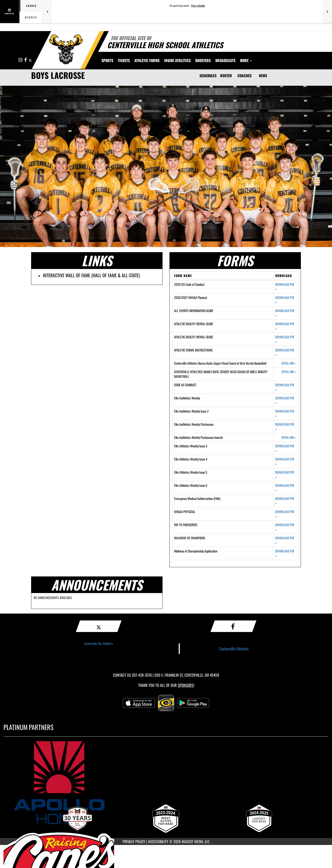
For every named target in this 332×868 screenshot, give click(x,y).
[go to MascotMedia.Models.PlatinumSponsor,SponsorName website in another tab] (166, 783)
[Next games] (327, 12)
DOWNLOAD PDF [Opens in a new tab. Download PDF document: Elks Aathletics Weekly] (285, 400)
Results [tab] (31, 17)
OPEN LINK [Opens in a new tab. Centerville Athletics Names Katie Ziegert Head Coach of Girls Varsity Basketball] (289, 363)
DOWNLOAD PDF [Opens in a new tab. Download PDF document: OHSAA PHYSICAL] (285, 514)
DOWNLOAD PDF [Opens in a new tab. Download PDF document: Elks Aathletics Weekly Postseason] (285, 427)
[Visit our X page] (30, 60)
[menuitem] (225, 60)
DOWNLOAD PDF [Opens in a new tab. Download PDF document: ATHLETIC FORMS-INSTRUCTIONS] (285, 352)
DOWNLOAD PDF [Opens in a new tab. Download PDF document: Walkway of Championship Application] (285, 553)
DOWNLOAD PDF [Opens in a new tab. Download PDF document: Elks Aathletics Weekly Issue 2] (285, 413)
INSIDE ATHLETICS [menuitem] (177, 60)
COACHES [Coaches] (245, 76)
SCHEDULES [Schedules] (208, 76)
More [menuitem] (246, 60)
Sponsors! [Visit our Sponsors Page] (186, 685)
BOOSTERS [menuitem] (203, 60)
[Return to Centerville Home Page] (66, 50)
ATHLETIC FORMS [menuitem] (147, 60)
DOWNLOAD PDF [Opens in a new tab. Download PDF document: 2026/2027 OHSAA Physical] (285, 300)
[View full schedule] (10, 12)
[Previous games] (47, 12)
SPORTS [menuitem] (107, 60)
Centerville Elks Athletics (99, 643)
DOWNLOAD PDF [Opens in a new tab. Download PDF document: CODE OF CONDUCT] (285, 387)
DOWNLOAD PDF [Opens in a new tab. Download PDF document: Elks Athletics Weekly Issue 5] (285, 475)
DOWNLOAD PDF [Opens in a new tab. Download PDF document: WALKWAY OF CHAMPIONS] (285, 540)
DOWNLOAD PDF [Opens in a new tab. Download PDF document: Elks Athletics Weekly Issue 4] (285, 461)
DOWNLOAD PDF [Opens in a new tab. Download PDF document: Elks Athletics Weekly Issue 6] (285, 488)
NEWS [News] (263, 76)
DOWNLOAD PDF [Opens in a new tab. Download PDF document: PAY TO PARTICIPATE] (285, 527)
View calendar (198, 6)
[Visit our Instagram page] (21, 60)
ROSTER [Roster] (226, 76)
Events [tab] (31, 6)
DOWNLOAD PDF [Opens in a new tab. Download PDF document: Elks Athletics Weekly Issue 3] (285, 448)
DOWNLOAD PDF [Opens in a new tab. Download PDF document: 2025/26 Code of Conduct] (285, 287)
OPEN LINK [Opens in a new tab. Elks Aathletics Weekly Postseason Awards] (289, 437)
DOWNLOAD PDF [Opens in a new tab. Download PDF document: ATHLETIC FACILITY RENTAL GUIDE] (285, 326)
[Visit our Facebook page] (26, 60)
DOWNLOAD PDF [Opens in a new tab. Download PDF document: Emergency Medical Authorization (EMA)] (285, 501)
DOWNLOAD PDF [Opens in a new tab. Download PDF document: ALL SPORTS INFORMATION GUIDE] (285, 313)
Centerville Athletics (234, 649)
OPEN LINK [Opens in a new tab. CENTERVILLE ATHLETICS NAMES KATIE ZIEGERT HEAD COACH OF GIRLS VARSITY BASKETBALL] (289, 372)
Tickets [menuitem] (124, 60)
